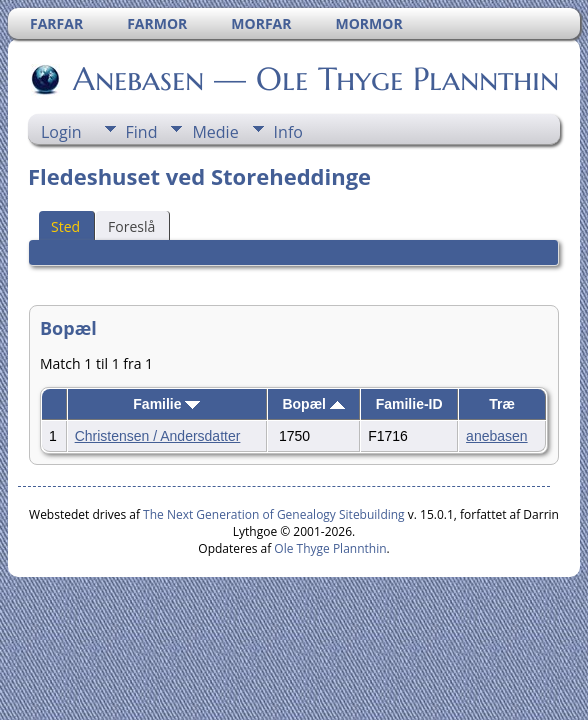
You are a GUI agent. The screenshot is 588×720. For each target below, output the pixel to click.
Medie (215, 132)
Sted (65, 226)
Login (61, 132)
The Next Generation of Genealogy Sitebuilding (274, 514)
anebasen (497, 436)
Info (288, 132)
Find (142, 132)
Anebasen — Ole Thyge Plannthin (314, 79)
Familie (166, 404)
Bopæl (313, 404)
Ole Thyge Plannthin (330, 548)
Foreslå (131, 226)
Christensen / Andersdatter (158, 436)
